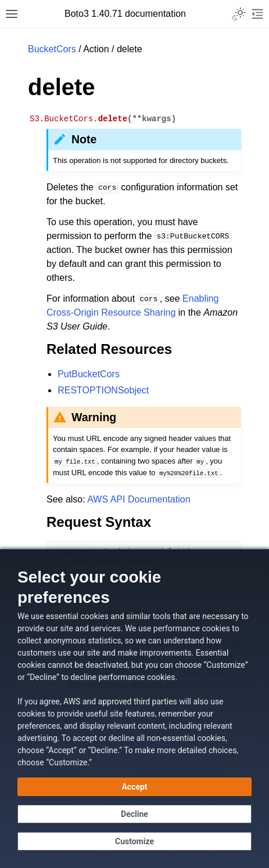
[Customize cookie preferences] (134, 841)
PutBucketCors (89, 374)
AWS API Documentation (139, 499)
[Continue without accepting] (134, 814)
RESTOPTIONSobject (103, 390)
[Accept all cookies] (134, 787)
